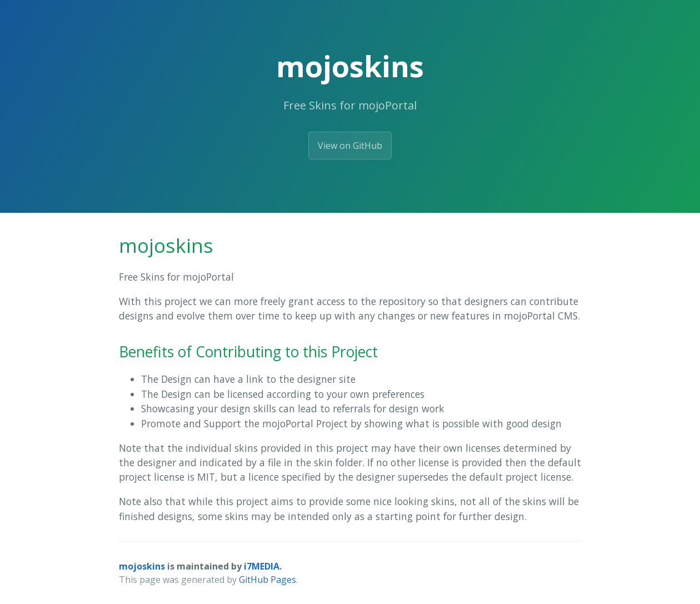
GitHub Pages (267, 580)
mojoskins (142, 566)
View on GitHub (350, 146)
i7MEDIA (262, 566)
